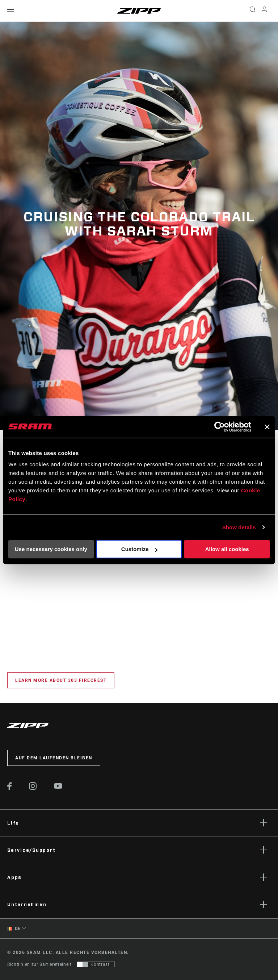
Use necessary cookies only (51, 549)
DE (14, 929)
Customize (139, 549)
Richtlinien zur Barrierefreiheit (39, 964)
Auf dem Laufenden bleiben (54, 758)
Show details (239, 527)
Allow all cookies (227, 549)
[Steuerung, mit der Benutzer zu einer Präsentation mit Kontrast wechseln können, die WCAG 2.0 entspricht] (96, 964)
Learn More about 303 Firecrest (61, 680)
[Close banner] (267, 427)
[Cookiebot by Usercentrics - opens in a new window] (220, 427)
